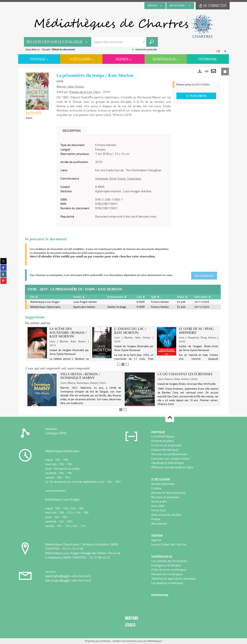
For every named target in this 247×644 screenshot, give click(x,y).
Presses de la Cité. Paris (85, 92)
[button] (37, 91)
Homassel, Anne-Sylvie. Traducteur (118, 178)
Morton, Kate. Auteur (70, 86)
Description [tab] (72, 130)
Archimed (105, 641)
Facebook (51, 429)
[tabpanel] (114, 181)
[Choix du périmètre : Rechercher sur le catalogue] (58, 42)
